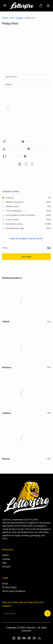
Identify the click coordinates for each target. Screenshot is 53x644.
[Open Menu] (5, 6)
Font (12, 18)
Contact (6, 567)
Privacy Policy (9, 587)
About (5, 555)
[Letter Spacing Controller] (29, 149)
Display (20, 18)
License (6, 559)
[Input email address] (22, 613)
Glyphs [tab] (9, 84)
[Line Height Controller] (29, 156)
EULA (5, 584)
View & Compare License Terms (26, 238)
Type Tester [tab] (11, 77)
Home (5, 18)
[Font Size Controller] (29, 142)
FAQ (4, 563)
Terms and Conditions (14, 591)
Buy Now (26, 257)
